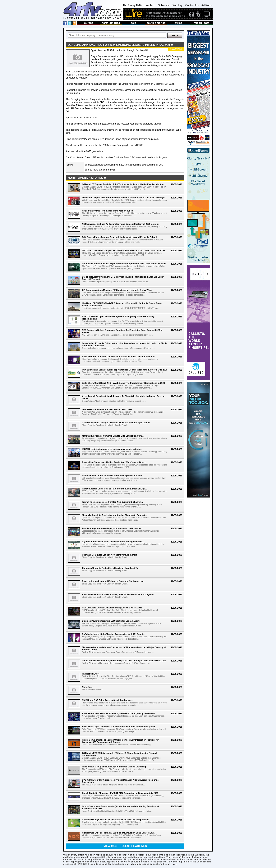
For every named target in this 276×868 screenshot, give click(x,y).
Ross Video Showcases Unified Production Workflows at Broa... (114, 462)
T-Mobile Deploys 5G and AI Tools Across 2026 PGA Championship (115, 820)
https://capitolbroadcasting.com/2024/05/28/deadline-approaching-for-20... (126, 165)
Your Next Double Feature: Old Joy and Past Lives (107, 409)
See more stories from (102, 170)
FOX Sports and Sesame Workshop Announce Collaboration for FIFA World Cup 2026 (125, 370)
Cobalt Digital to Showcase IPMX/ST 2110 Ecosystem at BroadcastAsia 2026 (120, 793)
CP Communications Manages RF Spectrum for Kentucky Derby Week (117, 290)
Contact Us (192, 5)
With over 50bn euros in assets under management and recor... (113, 475)
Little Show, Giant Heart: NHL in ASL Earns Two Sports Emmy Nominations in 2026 (123, 383)
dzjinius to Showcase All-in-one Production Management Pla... (113, 542)
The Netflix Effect (91, 674)
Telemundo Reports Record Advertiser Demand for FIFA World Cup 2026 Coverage (123, 198)
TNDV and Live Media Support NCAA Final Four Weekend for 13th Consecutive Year (124, 250)
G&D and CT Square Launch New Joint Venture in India (110, 555)
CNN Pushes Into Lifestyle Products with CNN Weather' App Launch (116, 423)
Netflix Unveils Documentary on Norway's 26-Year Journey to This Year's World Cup (124, 661)
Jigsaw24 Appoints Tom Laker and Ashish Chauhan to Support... (114, 515)
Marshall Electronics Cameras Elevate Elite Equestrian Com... (113, 436)
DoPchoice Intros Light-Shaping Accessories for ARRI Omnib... (114, 634)
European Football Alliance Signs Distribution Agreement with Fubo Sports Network (124, 264)
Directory (177, 5)
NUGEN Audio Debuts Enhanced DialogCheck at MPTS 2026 (112, 608)
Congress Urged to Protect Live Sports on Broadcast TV (110, 568)
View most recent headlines (125, 846)
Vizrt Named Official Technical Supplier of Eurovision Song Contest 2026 (118, 833)
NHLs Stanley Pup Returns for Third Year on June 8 (108, 211)
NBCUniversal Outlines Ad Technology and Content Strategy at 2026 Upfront (120, 224)
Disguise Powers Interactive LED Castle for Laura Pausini (111, 621)
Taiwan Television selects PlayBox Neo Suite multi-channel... (112, 502)
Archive (151, 5)
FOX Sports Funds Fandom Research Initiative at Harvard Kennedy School (119, 237)
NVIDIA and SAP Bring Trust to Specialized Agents (107, 700)
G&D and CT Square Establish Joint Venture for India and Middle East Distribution (123, 184)
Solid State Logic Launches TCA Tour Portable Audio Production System (118, 727)
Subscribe (164, 5)
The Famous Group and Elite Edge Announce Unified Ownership (114, 767)
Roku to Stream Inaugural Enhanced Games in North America (113, 581)
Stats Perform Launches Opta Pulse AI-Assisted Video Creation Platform (118, 357)
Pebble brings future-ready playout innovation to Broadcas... (112, 528)
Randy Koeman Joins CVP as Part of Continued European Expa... (115, 489)
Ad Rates (207, 5)
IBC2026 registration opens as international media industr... (112, 449)
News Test (87, 687)
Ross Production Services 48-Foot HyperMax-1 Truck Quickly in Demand (118, 713)
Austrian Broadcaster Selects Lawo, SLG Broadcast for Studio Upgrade (118, 594)
